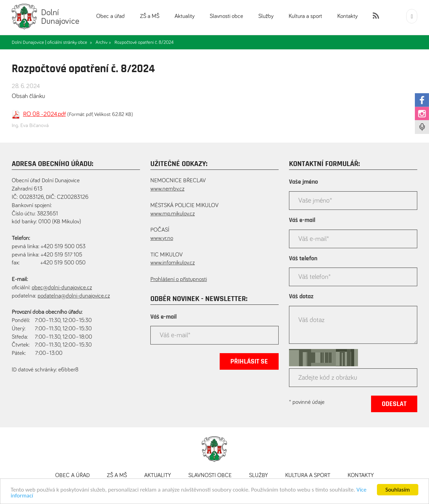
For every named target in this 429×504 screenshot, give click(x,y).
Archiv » (103, 42)
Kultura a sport (305, 16)
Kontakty (347, 16)
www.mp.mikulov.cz (173, 214)
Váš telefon (303, 259)
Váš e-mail (163, 317)
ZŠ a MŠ (150, 16)
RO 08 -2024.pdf (44, 114)
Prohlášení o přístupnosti (179, 279)
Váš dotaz (301, 297)
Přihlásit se (249, 361)
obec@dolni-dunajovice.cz (62, 288)
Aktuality (184, 16)
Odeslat (394, 404)
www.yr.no (162, 238)
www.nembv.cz (167, 189)
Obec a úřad (111, 16)
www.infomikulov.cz (173, 263)
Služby (266, 16)
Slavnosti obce (226, 16)
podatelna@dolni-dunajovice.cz (74, 296)
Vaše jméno (303, 182)
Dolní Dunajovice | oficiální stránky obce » (52, 42)
